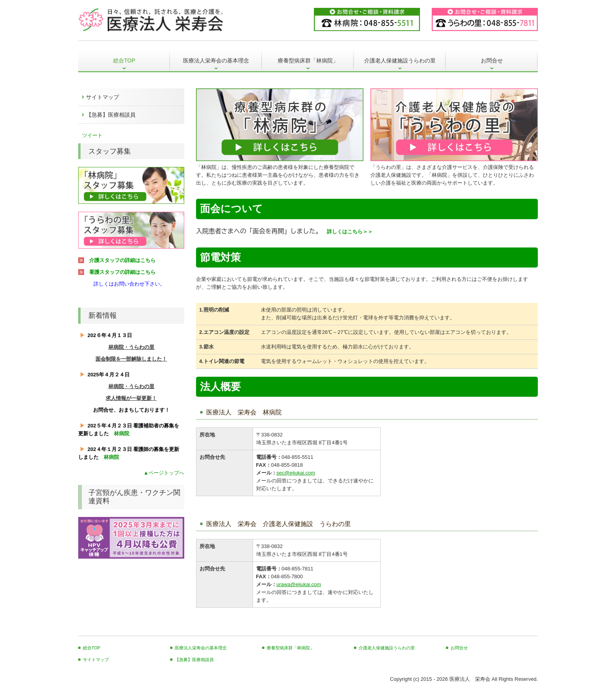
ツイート (92, 135)
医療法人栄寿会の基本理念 (216, 60)
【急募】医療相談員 (111, 115)
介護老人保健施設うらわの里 (400, 60)
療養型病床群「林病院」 (308, 60)
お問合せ (492, 60)
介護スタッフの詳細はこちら (122, 260)
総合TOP (124, 60)
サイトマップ (103, 97)
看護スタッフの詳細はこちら (122, 272)
